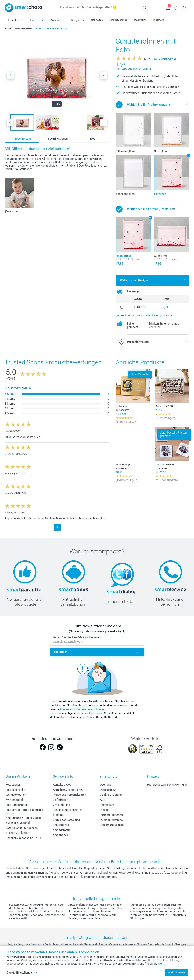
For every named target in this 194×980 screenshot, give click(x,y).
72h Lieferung (61, 805)
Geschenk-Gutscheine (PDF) (23, 838)
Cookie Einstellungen (22, 973)
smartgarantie (62, 830)
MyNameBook (15, 800)
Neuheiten (97, 20)
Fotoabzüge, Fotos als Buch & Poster (24, 812)
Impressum (107, 805)
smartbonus (60, 835)
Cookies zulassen (176, 973)
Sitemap (58, 815)
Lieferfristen (61, 800)
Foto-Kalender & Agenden (22, 828)
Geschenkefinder (118, 20)
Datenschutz (108, 790)
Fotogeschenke (15, 790)
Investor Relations (111, 820)
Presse (104, 810)
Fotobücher (13, 785)
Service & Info (63, 776)
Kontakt (153, 776)
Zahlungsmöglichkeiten (68, 810)
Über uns (105, 785)
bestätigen (61, 652)
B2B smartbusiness (112, 825)
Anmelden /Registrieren (68, 790)
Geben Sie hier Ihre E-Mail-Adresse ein (77, 637)
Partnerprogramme (112, 815)
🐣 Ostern (158, 20)
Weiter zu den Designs (134, 280)
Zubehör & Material (18, 823)
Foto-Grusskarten (17, 805)
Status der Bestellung (66, 820)
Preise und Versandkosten (69, 795)
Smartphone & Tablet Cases (23, 818)
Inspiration (140, 20)
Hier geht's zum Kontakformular (167, 785)
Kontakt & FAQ (62, 785)
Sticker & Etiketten (17, 833)
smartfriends (61, 825)
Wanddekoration (16, 795)
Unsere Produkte (18, 776)
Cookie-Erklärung (111, 795)
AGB (103, 800)
